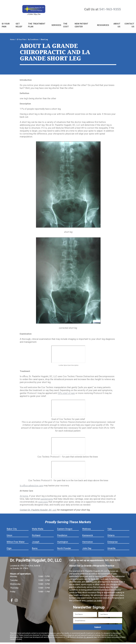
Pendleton (62, 533)
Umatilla (111, 546)
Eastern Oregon (65, 527)
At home (24, 494)
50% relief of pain (66, 391)
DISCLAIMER (14, 635)
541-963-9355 (110, 9)
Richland (36, 533)
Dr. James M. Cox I (90, 635)
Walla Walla (38, 527)
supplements (47, 497)
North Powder (64, 546)
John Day (87, 546)
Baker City (12, 527)
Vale (110, 527)
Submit (98, 625)
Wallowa (86, 527)
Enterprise (113, 540)
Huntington (63, 540)
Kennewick (88, 533)
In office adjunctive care (31, 484)
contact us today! (94, 599)
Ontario (111, 533)
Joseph (36, 540)
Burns (35, 546)
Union (9, 533)
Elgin (9, 546)
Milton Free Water (16, 540)
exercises (43, 500)
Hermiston (87, 540)
